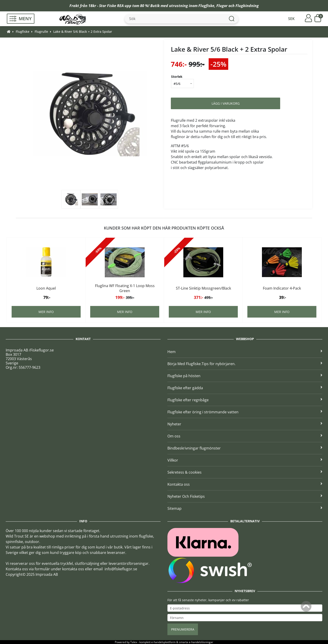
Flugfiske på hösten (245, 376)
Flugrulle (41, 32)
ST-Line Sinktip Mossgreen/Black (203, 288)
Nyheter (245, 424)
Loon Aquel (46, 288)
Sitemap (245, 508)
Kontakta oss (245, 484)
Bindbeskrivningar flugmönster (245, 448)
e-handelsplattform (163, 642)
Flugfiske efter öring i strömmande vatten (245, 412)
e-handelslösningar (201, 642)
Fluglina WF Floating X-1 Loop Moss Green (125, 288)
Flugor (222, 6)
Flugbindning (247, 6)
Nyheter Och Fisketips (245, 496)
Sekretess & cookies (245, 472)
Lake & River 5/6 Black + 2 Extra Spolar (83, 32)
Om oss (245, 436)
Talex (134, 642)
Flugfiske (206, 6)
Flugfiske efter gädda (245, 388)
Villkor (245, 460)
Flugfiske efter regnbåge (245, 400)
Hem (245, 352)
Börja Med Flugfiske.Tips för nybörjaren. (245, 364)
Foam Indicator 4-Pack (282, 288)
